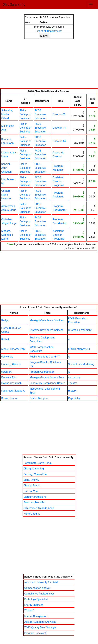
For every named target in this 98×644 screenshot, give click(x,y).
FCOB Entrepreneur (79, 349)
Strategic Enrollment (80, 330)
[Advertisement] (49, 66)
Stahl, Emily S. (32, 480)
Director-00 (59, 114)
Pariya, (5, 320)
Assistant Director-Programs (58, 181)
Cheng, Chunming (34, 469)
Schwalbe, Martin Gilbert (7, 114)
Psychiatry (74, 398)
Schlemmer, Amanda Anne (39, 508)
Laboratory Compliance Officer (47, 383)
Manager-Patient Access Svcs (47, 377)
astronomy (74, 377)
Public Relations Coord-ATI (45, 357)
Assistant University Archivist (41, 582)
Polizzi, (5, 340)
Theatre (73, 383)
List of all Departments (49, 31)
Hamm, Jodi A (32, 514)
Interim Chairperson (36, 616)
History (72, 391)
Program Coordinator (42, 372)
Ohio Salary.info (14, 5)
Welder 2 (29, 611)
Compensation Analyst (37, 588)
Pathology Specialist (36, 599)
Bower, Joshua (10, 398)
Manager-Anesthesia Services (47, 320)
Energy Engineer (34, 605)
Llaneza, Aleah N (11, 364)
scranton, (7, 372)
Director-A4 (59, 128)
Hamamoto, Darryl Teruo (38, 463)
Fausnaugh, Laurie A (13, 391)
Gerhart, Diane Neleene (6, 195)
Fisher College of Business (25, 114)
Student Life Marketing (81, 364)
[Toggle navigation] (91, 5)
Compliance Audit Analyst (39, 594)
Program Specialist (35, 633)
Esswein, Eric (9, 377)
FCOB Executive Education (40, 114)
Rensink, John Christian (6, 168)
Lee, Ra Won (31, 491)
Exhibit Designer (39, 398)
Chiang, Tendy (32, 486)
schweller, (7, 357)
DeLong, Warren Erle (35, 474)
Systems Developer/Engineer (46, 330)
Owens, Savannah (11, 383)
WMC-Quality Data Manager (40, 627)
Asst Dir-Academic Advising (40, 622)
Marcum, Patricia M (35, 497)
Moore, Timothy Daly (13, 349)
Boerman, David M (34, 502)
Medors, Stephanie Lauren (7, 235)
